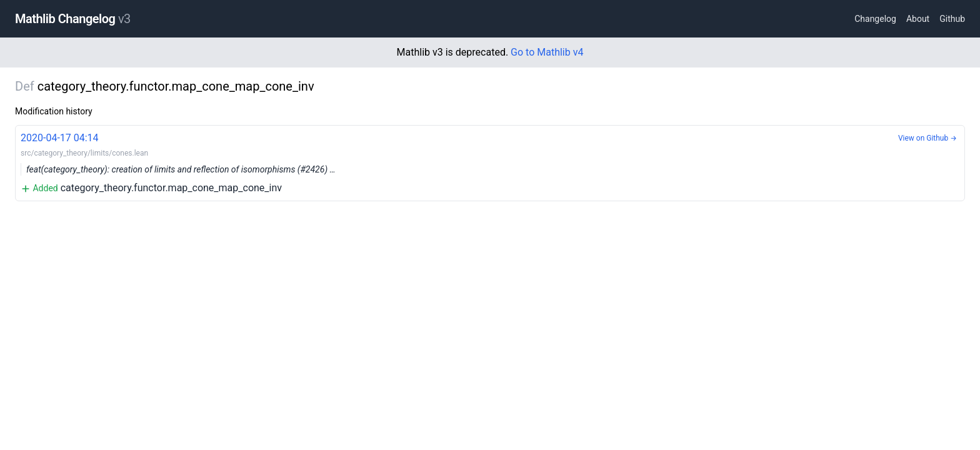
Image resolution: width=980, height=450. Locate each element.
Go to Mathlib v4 (547, 52)
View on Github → (927, 138)
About (918, 19)
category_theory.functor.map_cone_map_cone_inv (490, 162)
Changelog (875, 19)
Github (952, 19)
